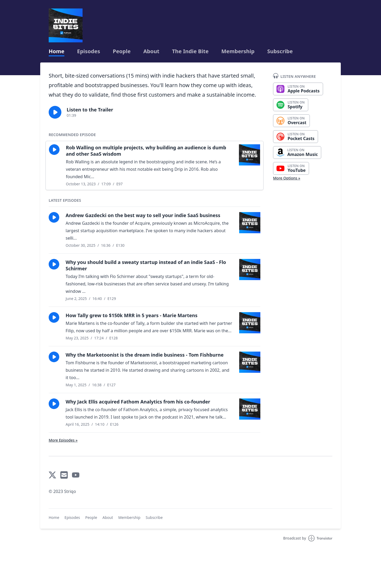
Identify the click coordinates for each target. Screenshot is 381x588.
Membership (238, 51)
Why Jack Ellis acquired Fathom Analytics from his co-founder (138, 402)
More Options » (287, 178)
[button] (55, 112)
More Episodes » (63, 440)
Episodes (89, 51)
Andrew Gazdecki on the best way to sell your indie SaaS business (143, 215)
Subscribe (280, 51)
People (122, 51)
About (151, 51)
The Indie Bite (190, 51)
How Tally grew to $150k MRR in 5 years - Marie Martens (131, 315)
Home (56, 51)
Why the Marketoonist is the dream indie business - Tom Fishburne (145, 355)
